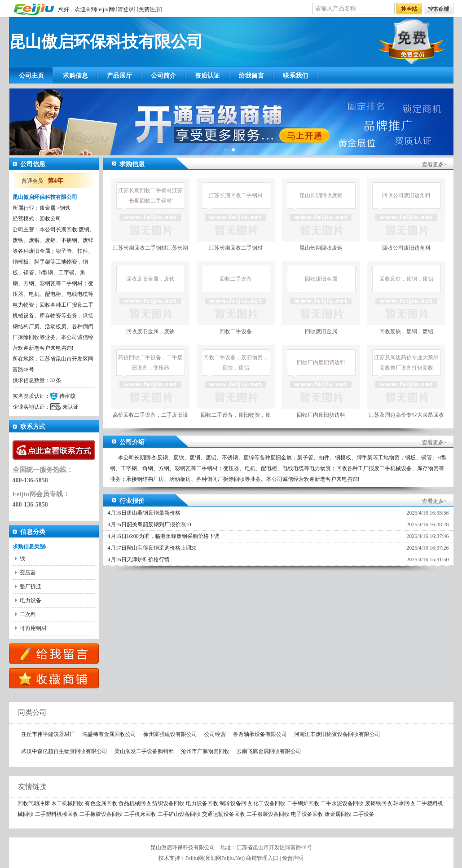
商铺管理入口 (262, 858)
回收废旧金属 (321, 298)
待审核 (67, 396)
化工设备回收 (269, 803)
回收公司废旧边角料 (406, 214)
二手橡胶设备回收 (101, 814)
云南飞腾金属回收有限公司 (269, 751)
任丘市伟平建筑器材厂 (48, 734)
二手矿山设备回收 (179, 814)
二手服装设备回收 (268, 814)
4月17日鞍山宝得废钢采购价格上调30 (152, 548)
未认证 (70, 407)
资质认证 (207, 76)
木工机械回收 (67, 803)
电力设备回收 (202, 803)
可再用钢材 (33, 628)
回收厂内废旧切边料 (321, 381)
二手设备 (364, 814)
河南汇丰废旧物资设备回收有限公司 (337, 734)
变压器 (28, 573)
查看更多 (433, 164)
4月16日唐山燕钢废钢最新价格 (144, 513)
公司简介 (163, 76)
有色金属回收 (101, 803)
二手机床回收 (140, 814)
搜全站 (409, 9)
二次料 (28, 614)
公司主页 (31, 76)
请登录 (126, 9)
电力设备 (31, 600)
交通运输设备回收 (224, 814)
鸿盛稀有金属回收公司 (109, 734)
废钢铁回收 (378, 803)
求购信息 (75, 76)
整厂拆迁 (31, 586)
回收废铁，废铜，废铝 (406, 298)
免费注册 (150, 9)
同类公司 (28, 712)
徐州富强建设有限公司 (170, 734)
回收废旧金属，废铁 (150, 298)
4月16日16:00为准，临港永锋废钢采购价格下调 (164, 536)
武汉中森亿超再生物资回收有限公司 (64, 751)
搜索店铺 (439, 9)
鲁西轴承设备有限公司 (260, 734)
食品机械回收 (135, 803)
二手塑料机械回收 (57, 814)
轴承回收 (404, 803)
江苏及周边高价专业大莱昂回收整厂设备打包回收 (406, 388)
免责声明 (293, 858)
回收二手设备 (236, 298)
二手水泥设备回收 (342, 803)
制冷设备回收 (236, 803)
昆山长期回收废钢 (321, 214)
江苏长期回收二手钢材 (236, 214)
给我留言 (251, 76)
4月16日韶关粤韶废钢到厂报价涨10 (150, 524)
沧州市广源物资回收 (205, 751)
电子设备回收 (307, 814)
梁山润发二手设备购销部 (144, 751)
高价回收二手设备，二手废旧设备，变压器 (150, 388)
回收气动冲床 (34, 803)
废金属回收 (338, 814)
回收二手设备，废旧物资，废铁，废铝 (236, 388)
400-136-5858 (30, 480)
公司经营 (215, 734)
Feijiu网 (194, 858)
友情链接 (28, 786)
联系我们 (295, 76)
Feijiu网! (106, 9)
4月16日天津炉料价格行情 (139, 560)
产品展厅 (119, 76)
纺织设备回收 (168, 803)
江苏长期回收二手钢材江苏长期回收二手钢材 (150, 221)
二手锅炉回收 (303, 803)
